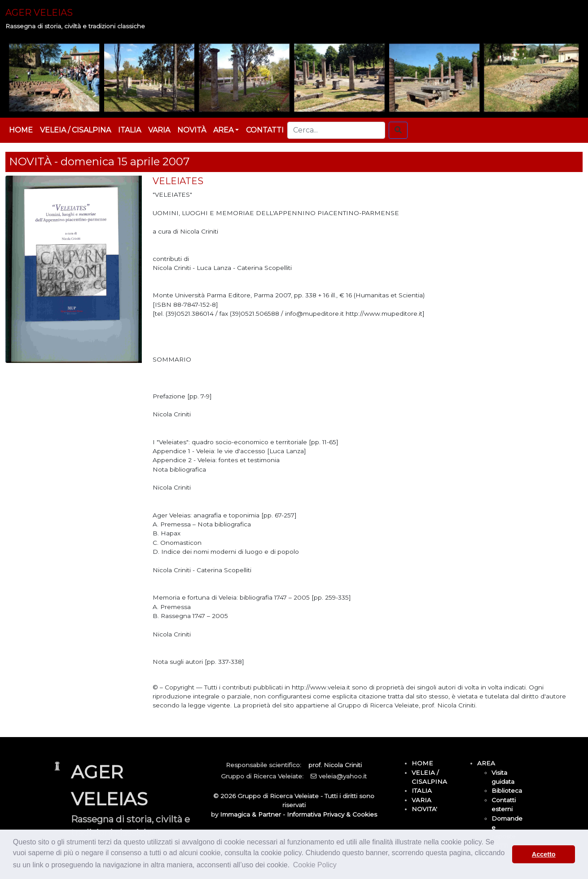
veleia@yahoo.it (343, 776)
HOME (21, 130)
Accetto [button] (544, 854)
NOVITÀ (192, 130)
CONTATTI (265, 130)
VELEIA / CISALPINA (75, 130)
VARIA (159, 130)
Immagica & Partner (250, 814)
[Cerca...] (336, 130)
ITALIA (129, 130)
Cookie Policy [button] (315, 865)
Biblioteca (507, 791)
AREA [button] (223, 130)
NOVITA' (424, 809)
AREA (486, 763)
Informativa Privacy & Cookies (332, 814)
